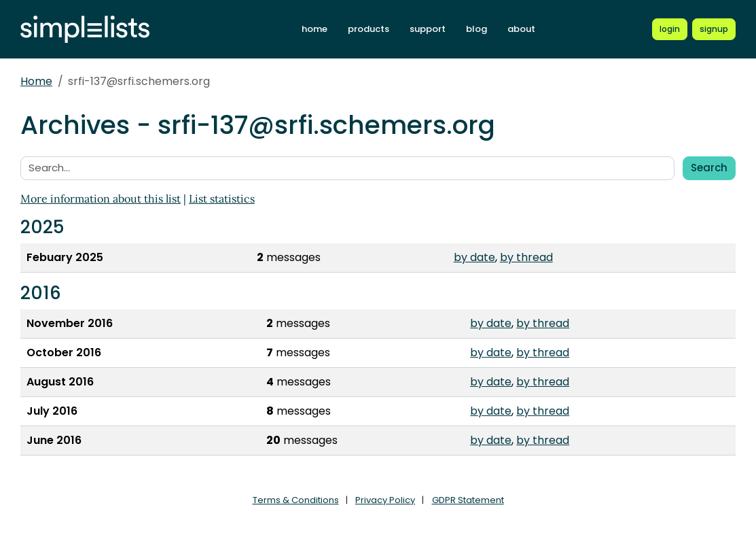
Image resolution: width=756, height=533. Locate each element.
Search (709, 168)
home (314, 29)
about (521, 29)
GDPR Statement (468, 500)
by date (474, 257)
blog (476, 29)
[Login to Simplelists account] (670, 29)
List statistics (222, 199)
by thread (526, 257)
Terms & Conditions (296, 500)
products (368, 29)
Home (36, 81)
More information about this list (101, 199)
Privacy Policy (385, 500)
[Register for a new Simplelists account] (714, 29)
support (428, 29)
